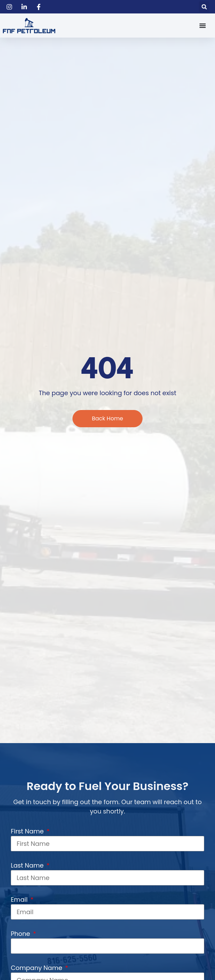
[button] (204, 7)
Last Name (28, 865)
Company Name (37, 968)
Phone (21, 934)
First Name (28, 831)
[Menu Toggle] (203, 26)
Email (20, 899)
